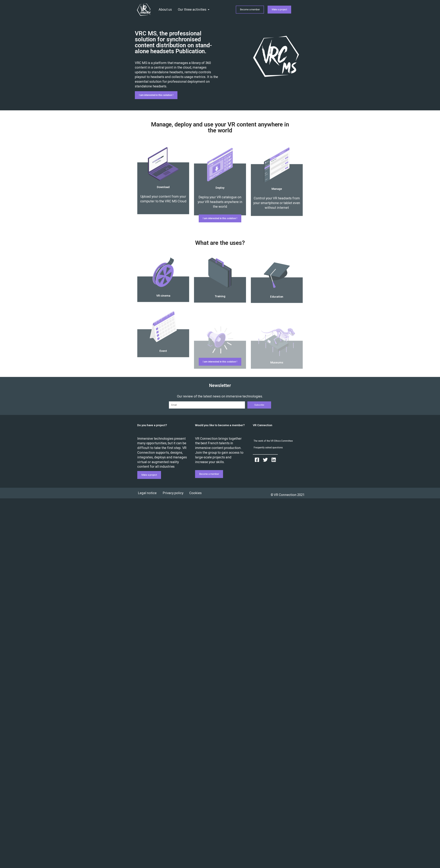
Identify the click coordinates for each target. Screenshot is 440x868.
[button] (250, 10)
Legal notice (147, 493)
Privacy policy (173, 493)
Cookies (195, 493)
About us (165, 9)
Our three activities (194, 10)
